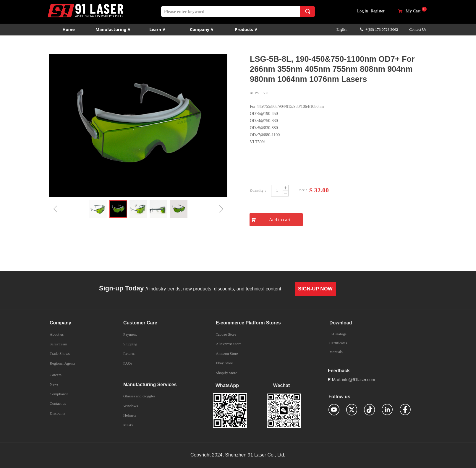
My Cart (413, 11)
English (342, 30)
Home (68, 29)
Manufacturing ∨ (113, 29)
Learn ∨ (157, 29)
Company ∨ (201, 29)
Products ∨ (246, 29)
